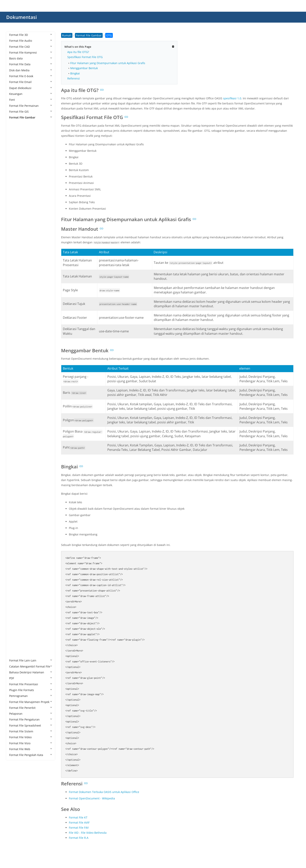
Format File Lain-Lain (31, 660)
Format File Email (31, 82)
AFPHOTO (19, 129)
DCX (16, 283)
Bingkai (75, 73)
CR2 (16, 241)
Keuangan (31, 94)
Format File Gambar (31, 117)
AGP (16, 147)
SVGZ (16, 607)
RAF (16, 584)
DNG (16, 312)
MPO (16, 483)
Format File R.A (79, 838)
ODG (16, 495)
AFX (15, 135)
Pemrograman (31, 696)
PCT (16, 519)
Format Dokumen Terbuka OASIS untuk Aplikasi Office (104, 792)
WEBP (17, 631)
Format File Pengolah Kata (31, 755)
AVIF (16, 182)
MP (15, 477)
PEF (15, 531)
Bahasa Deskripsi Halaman (31, 672)
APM (16, 159)
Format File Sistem (31, 731)
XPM (16, 649)
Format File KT (78, 817)
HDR (16, 371)
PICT (16, 536)
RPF (15, 596)
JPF (15, 442)
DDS (16, 289)
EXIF (16, 336)
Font (31, 100)
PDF (31, 678)
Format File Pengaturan (31, 719)
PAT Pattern (21, 513)
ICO (15, 395)
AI (14, 153)
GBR (16, 359)
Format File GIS (31, 112)
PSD (16, 560)
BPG (16, 206)
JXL (15, 460)
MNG (16, 472)
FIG (15, 342)
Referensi (74, 78)
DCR (16, 277)
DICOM (18, 300)
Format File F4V (79, 828)
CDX (16, 218)
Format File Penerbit (31, 708)
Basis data (31, 58)
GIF (15, 365)
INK (15, 401)
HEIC (16, 377)
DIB (15, 294)
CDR (16, 212)
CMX (16, 230)
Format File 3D (31, 35)
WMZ (16, 643)
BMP (16, 200)
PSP (15, 566)
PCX (16, 525)
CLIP (16, 224)
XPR (16, 655)
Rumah (67, 35)
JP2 (15, 424)
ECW (16, 318)
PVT (15, 578)
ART (16, 171)
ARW (16, 176)
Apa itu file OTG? (78, 52)
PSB (16, 554)
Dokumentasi (22, 17)
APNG (17, 165)
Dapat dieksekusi (31, 88)
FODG (17, 354)
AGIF (16, 141)
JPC (15, 430)
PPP (15, 548)
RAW (16, 590)
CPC (16, 235)
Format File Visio (31, 743)
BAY (16, 188)
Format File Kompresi (31, 53)
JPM (16, 448)
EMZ (16, 330)
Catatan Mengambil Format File (31, 666)
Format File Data (31, 64)
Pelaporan (31, 714)
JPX (15, 454)
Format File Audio (31, 41)
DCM (16, 271)
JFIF (15, 418)
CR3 (16, 247)
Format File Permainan (31, 106)
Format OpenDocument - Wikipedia (92, 798)
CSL (15, 253)
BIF (15, 194)
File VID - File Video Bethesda (88, 833)
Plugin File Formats (31, 690)
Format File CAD (31, 47)
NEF (16, 489)
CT (15, 259)
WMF (16, 637)
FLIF (16, 348)
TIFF (16, 625)
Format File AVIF (79, 823)
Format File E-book (31, 76)
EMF (16, 324)
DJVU (16, 306)
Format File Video (31, 737)
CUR (16, 265)
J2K (15, 413)
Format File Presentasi (31, 684)
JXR (15, 466)
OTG (16, 501)
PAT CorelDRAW (23, 507)
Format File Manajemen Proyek (31, 702)
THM (16, 619)
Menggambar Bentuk (84, 68)
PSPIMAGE (20, 572)
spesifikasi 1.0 (232, 98)
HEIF (16, 383)
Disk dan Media (31, 70)
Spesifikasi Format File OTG (85, 57)
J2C (15, 407)
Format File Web (31, 749)
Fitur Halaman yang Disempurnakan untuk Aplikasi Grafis (108, 63)
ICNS (16, 389)
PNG (16, 543)
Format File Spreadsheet (31, 725)
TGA (16, 613)
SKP (16, 602)
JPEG (16, 436)
